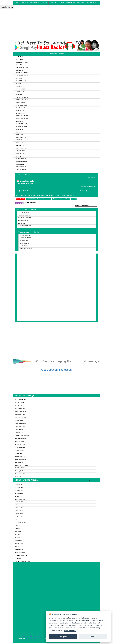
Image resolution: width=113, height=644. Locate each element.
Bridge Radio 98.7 (20, 456)
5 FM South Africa (20, 552)
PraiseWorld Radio (22, 124)
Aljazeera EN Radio (22, 62)
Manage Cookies (70, 630)
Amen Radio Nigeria (21, 424)
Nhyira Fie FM (20, 113)
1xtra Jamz (18, 529)
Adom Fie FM (19, 57)
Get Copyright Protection (56, 370)
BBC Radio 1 (19, 65)
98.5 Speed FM (21, 195)
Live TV (61, 3)
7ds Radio (18, 558)
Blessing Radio (19, 450)
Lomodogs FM (20, 102)
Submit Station (35, 3)
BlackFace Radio (20, 447)
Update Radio (41, 199)
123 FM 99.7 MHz (20, 514)
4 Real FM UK (19, 549)
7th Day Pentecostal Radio (23, 561)
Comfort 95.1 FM (20, 81)
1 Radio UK (18, 496)
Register (45, 3)
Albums (55, 199)
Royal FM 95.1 (20, 135)
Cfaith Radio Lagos (22, 76)
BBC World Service (22, 68)
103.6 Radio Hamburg (21, 505)
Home (16, 3)
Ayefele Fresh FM (20, 444)
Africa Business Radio (21, 412)
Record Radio (20, 199)
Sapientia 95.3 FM (21, 137)
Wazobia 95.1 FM (72, 195)
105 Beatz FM (19, 508)
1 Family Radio (19, 487)
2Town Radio (19, 540)
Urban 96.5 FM (20, 156)
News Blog (53, 3)
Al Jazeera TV (20, 60)
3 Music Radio (19, 543)
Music (49, 199)
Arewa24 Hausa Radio (25, 218)
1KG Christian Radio (21, 523)
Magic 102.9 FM (20, 108)
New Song (81, 3)
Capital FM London (21, 73)
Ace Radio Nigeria (24, 215)
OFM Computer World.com (35, 638)
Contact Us (24, 3)
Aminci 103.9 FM (20, 426)
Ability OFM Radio (26, 238)
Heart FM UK (19, 94)
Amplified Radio (20, 432)
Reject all (93, 637)
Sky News (18, 140)
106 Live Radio (19, 511)
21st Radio (18, 532)
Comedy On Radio (20, 471)
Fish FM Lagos (20, 89)
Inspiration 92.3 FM (21, 97)
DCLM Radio (41, 195)
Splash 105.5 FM (20, 148)
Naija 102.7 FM (20, 111)
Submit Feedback (64, 199)
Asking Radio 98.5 (24, 220)
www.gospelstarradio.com (88, 186)
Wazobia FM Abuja (21, 162)
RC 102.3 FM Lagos (21, 127)
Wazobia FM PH (20, 164)
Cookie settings (7, 7)
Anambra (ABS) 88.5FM (22, 435)
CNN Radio (19, 78)
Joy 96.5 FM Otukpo (21, 100)
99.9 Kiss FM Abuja (24, 212)
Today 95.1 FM (20, 154)
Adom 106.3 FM (24, 243)
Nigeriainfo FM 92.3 (21, 116)
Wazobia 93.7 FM (20, 159)
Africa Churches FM (26, 249)
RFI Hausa (18, 132)
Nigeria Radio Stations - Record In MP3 (36, 636)
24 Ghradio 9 (19, 535)
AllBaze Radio (19, 421)
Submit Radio (31, 199)
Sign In (74, 199)
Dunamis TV (19, 84)
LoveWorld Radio (21, 105)
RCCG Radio (19, 129)
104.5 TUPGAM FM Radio (23, 400)
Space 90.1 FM (20, 145)
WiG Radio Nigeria (21, 167)
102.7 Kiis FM (19, 502)
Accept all (63, 637)
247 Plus (17, 538)
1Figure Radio (19, 520)
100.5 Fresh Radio (20, 499)
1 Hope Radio (19, 493)
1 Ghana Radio (19, 490)
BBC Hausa (31, 195)
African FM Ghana (20, 415)
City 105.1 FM (19, 462)
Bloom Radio (19, 70)
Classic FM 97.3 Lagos (25, 226)
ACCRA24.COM (24, 241)
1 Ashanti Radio (19, 484)
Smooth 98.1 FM (20, 143)
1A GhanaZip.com (25, 235)
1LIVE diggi (18, 526)
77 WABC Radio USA (21, 555)
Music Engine (71, 3)
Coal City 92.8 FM (20, 468)
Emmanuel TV (19, 86)
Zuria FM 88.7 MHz (21, 170)
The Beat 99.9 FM (20, 151)
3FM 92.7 (18, 546)
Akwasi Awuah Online (21, 418)
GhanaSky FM (20, 92)
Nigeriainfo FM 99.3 (21, 119)
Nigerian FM (19, 121)
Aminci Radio (19, 429)
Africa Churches (91, 3)
